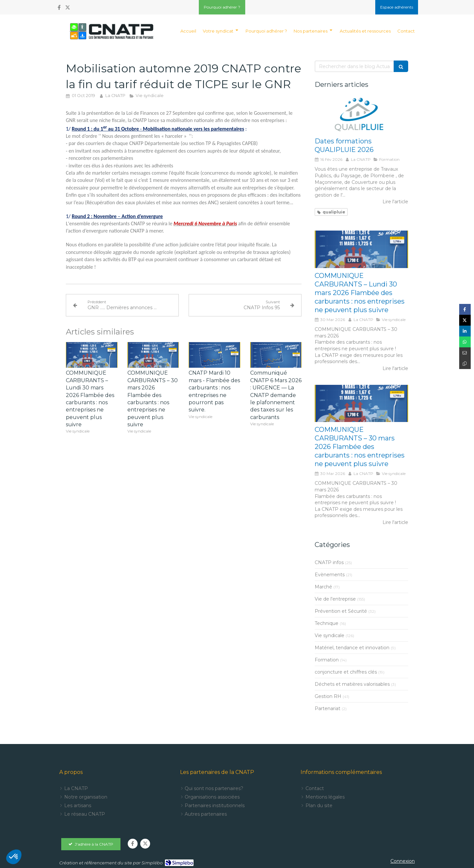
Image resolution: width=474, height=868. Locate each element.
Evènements (330, 575)
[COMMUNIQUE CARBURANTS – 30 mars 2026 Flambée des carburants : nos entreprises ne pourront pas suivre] (361, 404)
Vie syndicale (329, 635)
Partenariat (328, 708)
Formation (327, 660)
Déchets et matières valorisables (352, 684)
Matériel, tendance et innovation (352, 648)
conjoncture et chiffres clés (346, 672)
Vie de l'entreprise (335, 599)
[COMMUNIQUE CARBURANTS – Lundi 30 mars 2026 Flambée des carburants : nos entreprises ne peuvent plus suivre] (361, 249)
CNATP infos (329, 562)
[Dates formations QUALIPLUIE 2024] (361, 115)
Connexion (403, 861)
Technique (327, 623)
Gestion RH (328, 696)
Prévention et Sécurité (341, 611)
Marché (323, 587)
